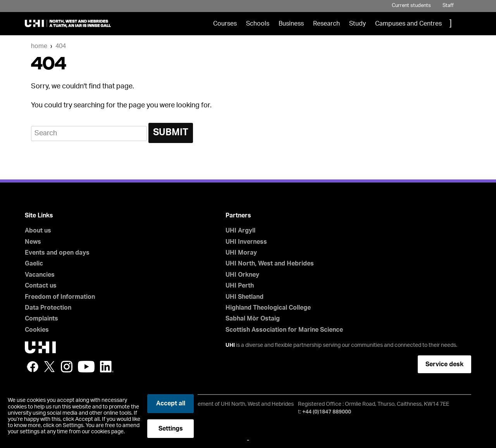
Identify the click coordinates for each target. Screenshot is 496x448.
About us (38, 231)
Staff (448, 6)
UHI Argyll (240, 231)
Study (357, 24)
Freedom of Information (60, 297)
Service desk (444, 364)
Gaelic (34, 264)
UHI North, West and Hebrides (270, 264)
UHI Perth (240, 286)
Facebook (33, 367)
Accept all (171, 403)
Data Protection (48, 308)
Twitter (50, 367)
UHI (230, 345)
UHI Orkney (242, 275)
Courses (225, 24)
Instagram (67, 367)
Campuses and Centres (408, 24)
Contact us (41, 286)
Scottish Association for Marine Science (284, 330)
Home (39, 46)
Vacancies (40, 275)
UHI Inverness (246, 242)
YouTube (86, 367)
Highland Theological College (268, 308)
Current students (411, 6)
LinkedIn (107, 367)
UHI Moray (241, 253)
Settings (171, 429)
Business (291, 24)
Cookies (37, 330)
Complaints (41, 319)
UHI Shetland (245, 297)
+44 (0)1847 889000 (327, 412)
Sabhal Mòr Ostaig (253, 319)
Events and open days (57, 253)
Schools (258, 24)
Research (326, 24)
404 (61, 46)
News (33, 242)
